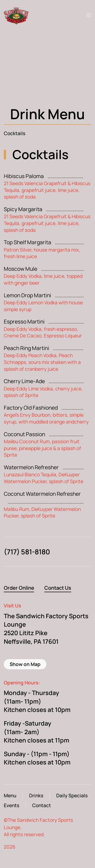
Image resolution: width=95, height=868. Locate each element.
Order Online (19, 588)
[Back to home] (17, 15)
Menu (10, 796)
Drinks (36, 796)
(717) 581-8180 (27, 552)
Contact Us (58, 588)
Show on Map (25, 664)
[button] (89, 15)
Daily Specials (72, 796)
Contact (42, 805)
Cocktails (15, 133)
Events (12, 805)
